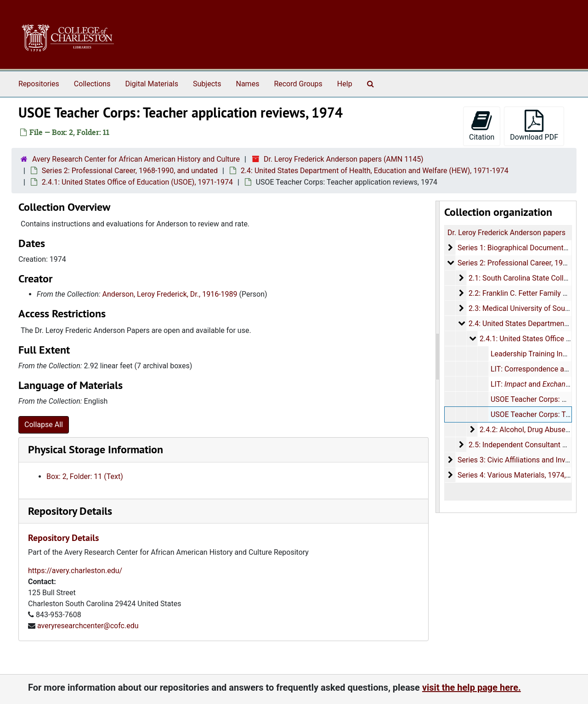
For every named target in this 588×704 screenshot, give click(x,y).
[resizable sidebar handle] (438, 357)
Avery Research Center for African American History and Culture (136, 159)
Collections (92, 84)
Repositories (39, 84)
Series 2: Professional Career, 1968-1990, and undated (130, 171)
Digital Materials (152, 84)
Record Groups (298, 84)
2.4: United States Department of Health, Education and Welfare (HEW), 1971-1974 (375, 171)
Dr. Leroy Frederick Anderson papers (506, 233)
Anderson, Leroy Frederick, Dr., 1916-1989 (170, 294)
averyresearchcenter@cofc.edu (88, 626)
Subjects (207, 84)
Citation (482, 126)
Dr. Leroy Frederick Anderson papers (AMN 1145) (344, 159)
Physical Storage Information (96, 449)
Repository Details (70, 511)
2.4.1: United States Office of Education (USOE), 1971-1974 (137, 182)
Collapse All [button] (44, 425)
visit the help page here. (472, 687)
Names (248, 84)
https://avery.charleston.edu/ (75, 571)
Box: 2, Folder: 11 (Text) (85, 476)
